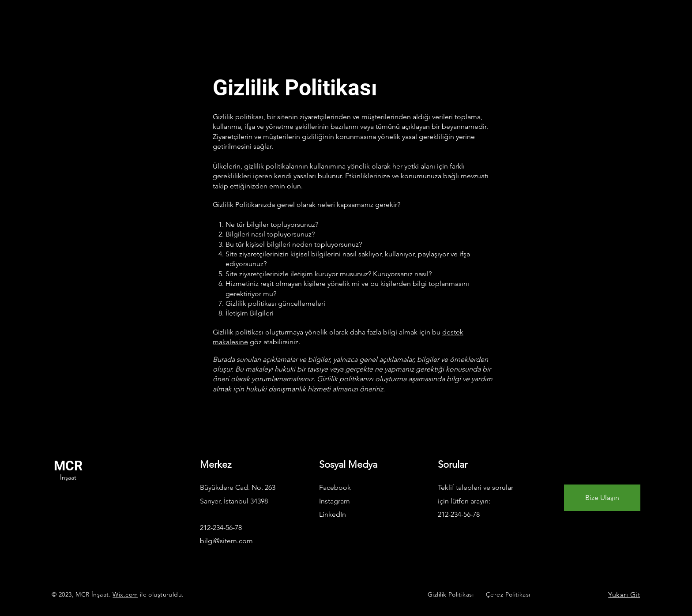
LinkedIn (333, 514)
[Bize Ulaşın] (602, 498)
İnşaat (68, 477)
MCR (68, 466)
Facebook (335, 487)
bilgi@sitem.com (226, 541)
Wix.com (125, 594)
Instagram (335, 501)
